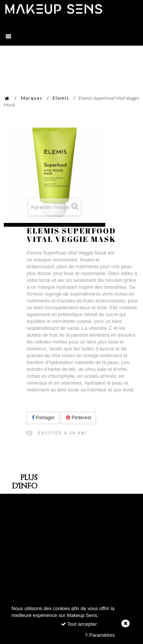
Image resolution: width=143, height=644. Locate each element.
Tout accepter (79, 624)
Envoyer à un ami (63, 433)
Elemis (61, 98)
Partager (43, 417)
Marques (32, 98)
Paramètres (100, 635)
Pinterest (79, 417)
